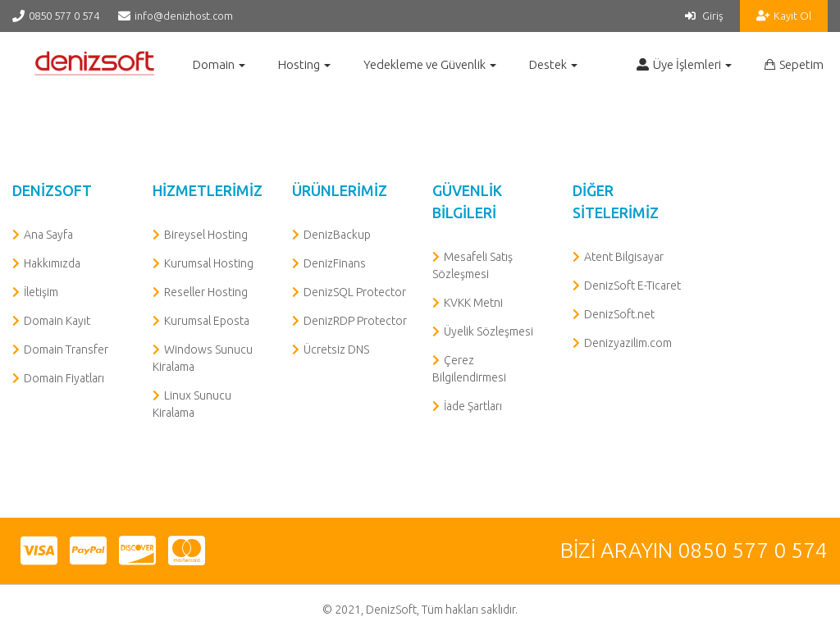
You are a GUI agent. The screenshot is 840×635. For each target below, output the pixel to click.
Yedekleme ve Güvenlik (430, 64)
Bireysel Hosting (206, 235)
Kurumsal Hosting (209, 263)
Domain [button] (219, 64)
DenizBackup (337, 235)
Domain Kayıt (57, 321)
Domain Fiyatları (64, 378)
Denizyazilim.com (628, 343)
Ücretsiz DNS (336, 349)
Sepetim (794, 64)
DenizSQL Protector (355, 292)
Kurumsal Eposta (207, 321)
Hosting (304, 64)
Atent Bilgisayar (624, 257)
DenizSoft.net (619, 314)
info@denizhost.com (184, 16)
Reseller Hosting (206, 292)
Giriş (704, 16)
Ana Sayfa (48, 235)
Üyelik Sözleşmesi (488, 331)
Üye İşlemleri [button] (684, 64)
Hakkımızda (52, 263)
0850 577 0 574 (64, 16)
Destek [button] (553, 64)
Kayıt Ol (784, 16)
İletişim (41, 292)
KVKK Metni (473, 303)
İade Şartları (473, 406)
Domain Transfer (66, 349)
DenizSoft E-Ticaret (632, 286)
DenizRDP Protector (355, 321)
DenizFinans (335, 263)
